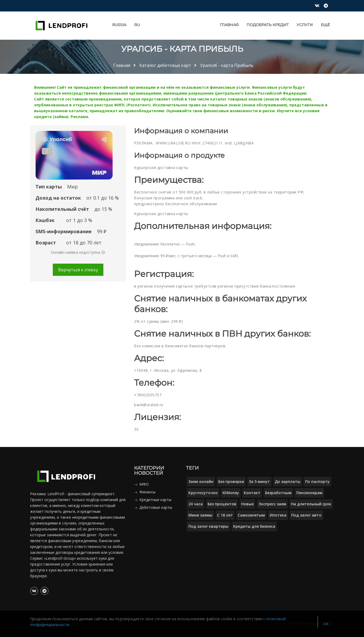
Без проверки (231, 481)
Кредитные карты (155, 500)
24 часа (196, 504)
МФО (144, 484)
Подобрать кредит (268, 25)
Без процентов (222, 504)
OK (326, 624)
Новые (247, 504)
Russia (119, 25)
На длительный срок (311, 504)
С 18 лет (225, 515)
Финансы (147, 492)
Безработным (278, 493)
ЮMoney (231, 493)
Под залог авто (306, 515)
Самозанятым (251, 515)
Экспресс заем (272, 504)
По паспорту (317, 481)
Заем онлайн (201, 481)
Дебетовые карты (156, 507)
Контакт (252, 493)
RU (137, 25)
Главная (229, 25)
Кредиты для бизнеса (254, 526)
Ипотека (278, 515)
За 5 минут (259, 481)
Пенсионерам (309, 493)
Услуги (305, 25)
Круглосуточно (203, 493)
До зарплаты (288, 481)
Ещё (325, 25)
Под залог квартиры (208, 526)
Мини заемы (200, 515)
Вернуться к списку (78, 270)
